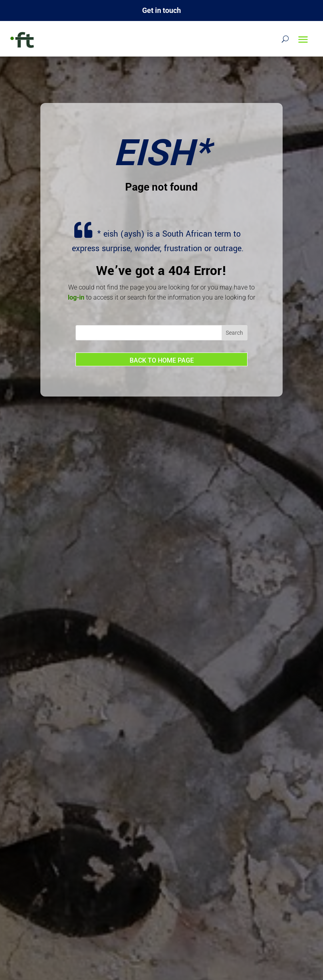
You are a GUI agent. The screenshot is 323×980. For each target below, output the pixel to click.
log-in (76, 297)
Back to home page (162, 360)
